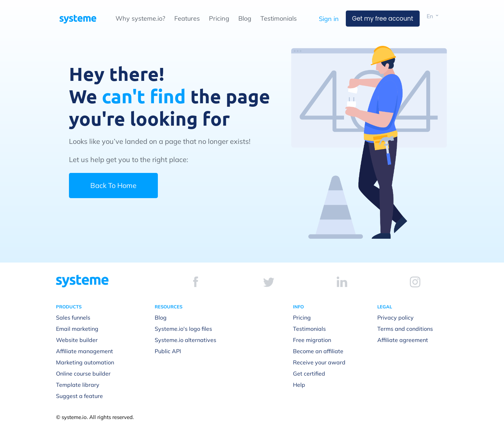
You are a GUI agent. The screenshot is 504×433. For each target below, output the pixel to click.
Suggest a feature (79, 396)
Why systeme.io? (140, 18)
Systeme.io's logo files (183, 329)
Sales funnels (73, 317)
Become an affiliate (318, 351)
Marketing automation (85, 362)
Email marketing (77, 329)
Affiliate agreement (403, 340)
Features (187, 18)
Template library (78, 385)
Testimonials (279, 18)
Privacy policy (395, 317)
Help (299, 385)
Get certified (309, 373)
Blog (245, 18)
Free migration (312, 340)
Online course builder (83, 373)
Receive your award (319, 362)
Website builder (77, 340)
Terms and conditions (405, 329)
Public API (168, 351)
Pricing (219, 18)
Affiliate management (85, 351)
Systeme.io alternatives (185, 340)
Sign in (329, 19)
